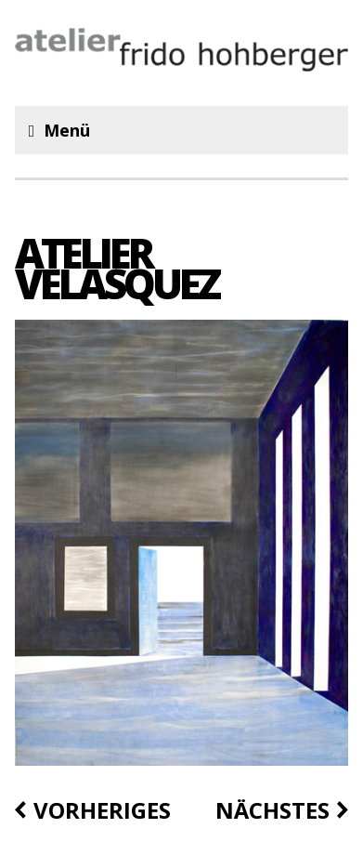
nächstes (272, 810)
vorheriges (102, 810)
